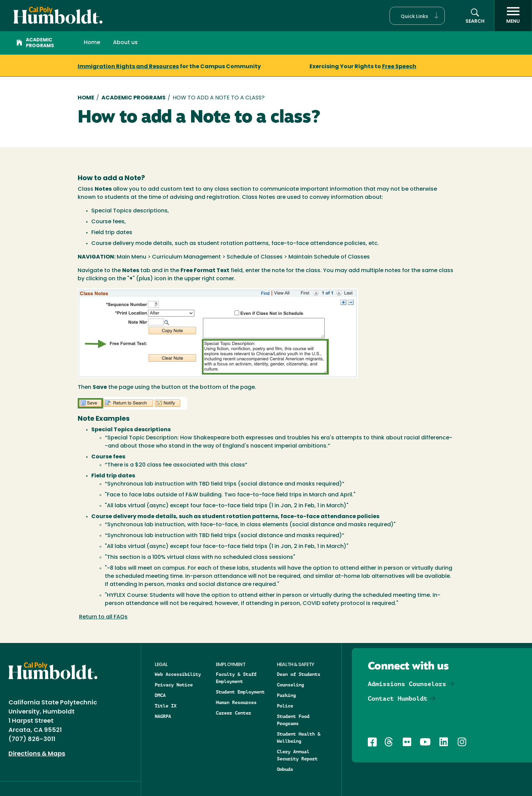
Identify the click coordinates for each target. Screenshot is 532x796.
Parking (286, 695)
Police (285, 706)
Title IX (166, 706)
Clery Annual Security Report (297, 755)
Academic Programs (35, 43)
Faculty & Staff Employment (236, 678)
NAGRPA (163, 716)
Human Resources (236, 702)
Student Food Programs (293, 720)
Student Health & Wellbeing (299, 737)
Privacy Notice (174, 685)
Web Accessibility (178, 674)
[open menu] (513, 16)
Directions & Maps (37, 754)
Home (92, 43)
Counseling (290, 685)
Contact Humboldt (398, 698)
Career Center (233, 713)
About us (125, 43)
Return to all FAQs (103, 617)
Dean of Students (299, 674)
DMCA (160, 695)
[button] (417, 16)
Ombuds (285, 769)
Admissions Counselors (407, 684)
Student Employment (240, 692)
